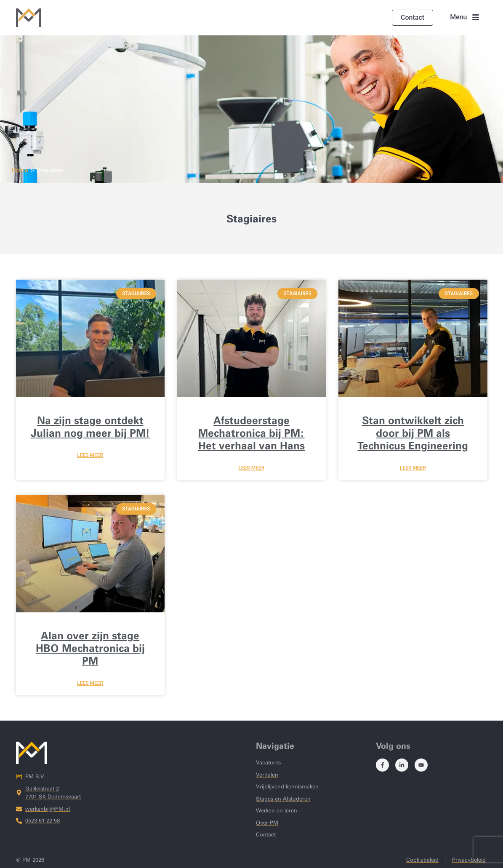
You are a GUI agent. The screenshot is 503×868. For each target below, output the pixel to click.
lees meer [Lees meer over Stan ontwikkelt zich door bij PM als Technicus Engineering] (413, 468)
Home (20, 170)
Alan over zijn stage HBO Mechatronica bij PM (90, 648)
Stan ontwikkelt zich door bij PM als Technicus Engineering (413, 433)
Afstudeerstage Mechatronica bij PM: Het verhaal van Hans (251, 433)
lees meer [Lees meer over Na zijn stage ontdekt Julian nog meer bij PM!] (90, 455)
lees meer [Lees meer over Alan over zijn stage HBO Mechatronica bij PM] (90, 683)
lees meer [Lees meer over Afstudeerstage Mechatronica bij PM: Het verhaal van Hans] (252, 468)
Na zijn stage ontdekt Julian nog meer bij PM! (90, 427)
